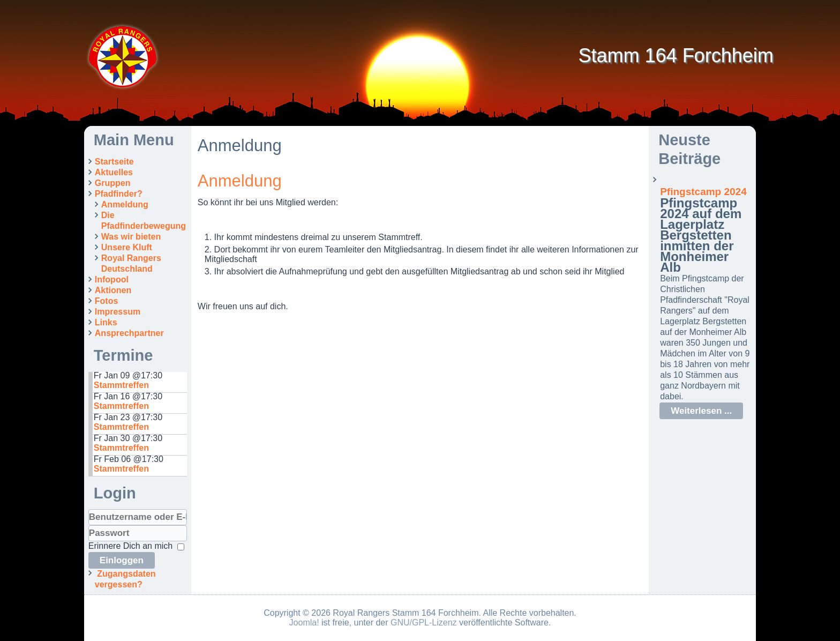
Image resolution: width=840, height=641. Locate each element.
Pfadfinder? (119, 194)
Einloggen (122, 560)
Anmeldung (125, 204)
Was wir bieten (131, 237)
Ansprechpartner (129, 333)
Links (106, 322)
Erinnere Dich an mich (130, 546)
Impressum (118, 312)
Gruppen (113, 183)
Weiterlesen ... (701, 411)
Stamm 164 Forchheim (676, 55)
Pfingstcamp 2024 (703, 192)
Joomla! (304, 623)
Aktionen (113, 290)
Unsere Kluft (127, 247)
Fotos (107, 301)
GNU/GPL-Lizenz (424, 623)
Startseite (114, 162)
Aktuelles (114, 172)
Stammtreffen (121, 385)
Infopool (112, 279)
